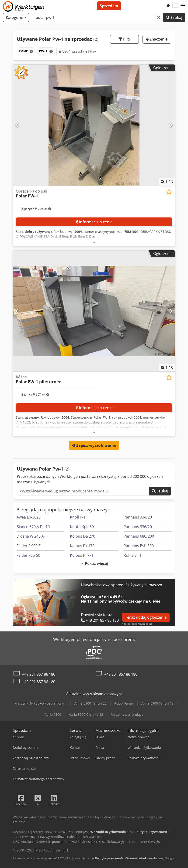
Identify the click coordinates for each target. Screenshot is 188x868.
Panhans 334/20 (138, 517)
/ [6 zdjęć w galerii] (167, 182)
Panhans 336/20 (138, 527)
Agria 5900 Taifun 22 (91, 703)
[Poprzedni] (17, 125)
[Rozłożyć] (94, 242)
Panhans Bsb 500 (139, 546)
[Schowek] (168, 6)
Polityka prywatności (110, 858)
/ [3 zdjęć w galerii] (167, 368)
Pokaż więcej (94, 563)
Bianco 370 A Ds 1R (33, 527)
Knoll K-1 (78, 517)
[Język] (175, 6)
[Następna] (171, 125)
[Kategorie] (16, 17)
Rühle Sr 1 (132, 555)
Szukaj (174, 17)
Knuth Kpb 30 (82, 527)
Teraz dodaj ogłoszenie (146, 617)
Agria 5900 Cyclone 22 (86, 714)
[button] (183, 6)
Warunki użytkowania (142, 858)
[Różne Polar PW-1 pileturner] (94, 311)
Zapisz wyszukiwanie (94, 445)
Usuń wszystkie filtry (77, 51)
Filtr (124, 39)
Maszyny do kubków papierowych (41, 703)
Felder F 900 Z (29, 546)
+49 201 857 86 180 (39, 674)
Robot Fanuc (124, 703)
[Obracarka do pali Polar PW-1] (94, 125)
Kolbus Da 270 (83, 536)
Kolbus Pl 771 (82, 555)
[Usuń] (159, 17)
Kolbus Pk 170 (82, 546)
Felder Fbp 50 (28, 555)
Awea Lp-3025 (29, 517)
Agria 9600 (53, 714)
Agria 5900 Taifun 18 (157, 703)
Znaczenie (157, 39)
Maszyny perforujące (127, 714)
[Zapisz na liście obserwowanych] (169, 192)
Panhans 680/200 (139, 536)
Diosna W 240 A (30, 536)
